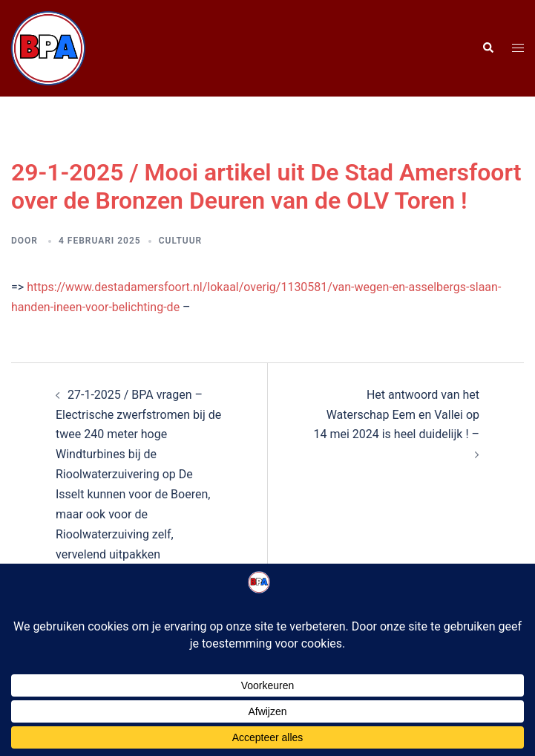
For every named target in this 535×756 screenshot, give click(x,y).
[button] (488, 48)
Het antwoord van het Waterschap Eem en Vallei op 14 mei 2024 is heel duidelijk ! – (396, 415)
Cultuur (181, 241)
